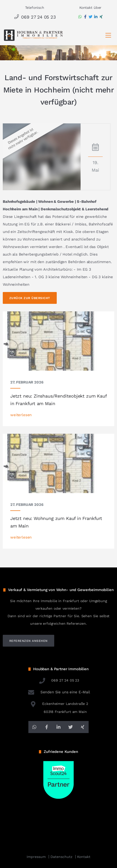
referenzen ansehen (28, 641)
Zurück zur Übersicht (30, 298)
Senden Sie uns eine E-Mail (59, 692)
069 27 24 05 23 (35, 17)
